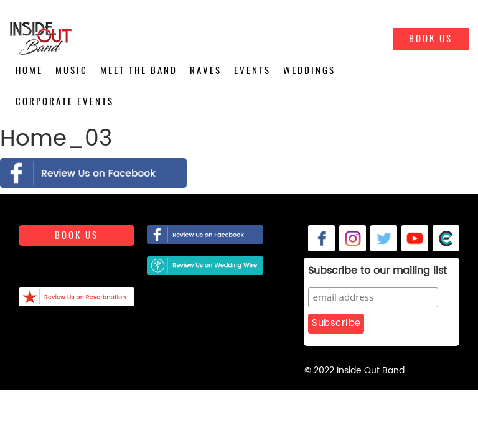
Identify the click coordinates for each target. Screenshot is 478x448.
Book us (77, 235)
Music (72, 70)
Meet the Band (139, 70)
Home (29, 70)
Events (252, 70)
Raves (206, 70)
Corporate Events (65, 101)
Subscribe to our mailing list (377, 271)
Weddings (309, 70)
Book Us (431, 39)
